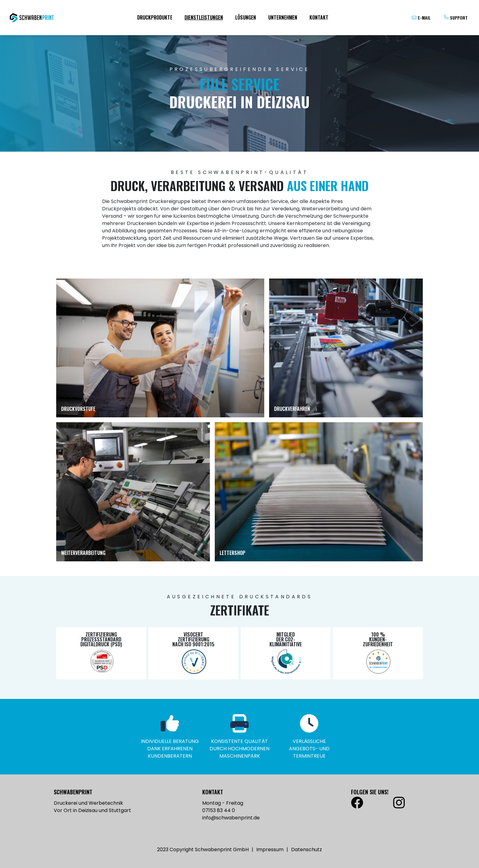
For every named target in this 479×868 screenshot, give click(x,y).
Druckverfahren (292, 409)
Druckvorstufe (78, 409)
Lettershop (232, 553)
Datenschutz (307, 850)
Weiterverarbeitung (83, 553)
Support (459, 18)
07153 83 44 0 (219, 810)
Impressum (270, 850)
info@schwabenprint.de (231, 818)
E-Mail (424, 18)
